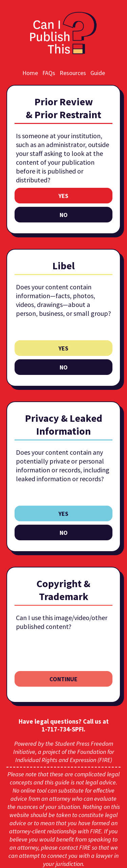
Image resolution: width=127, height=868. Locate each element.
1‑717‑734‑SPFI (63, 729)
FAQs (49, 73)
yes (63, 196)
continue (63, 679)
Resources (73, 73)
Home (30, 73)
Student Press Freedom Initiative (63, 748)
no (64, 215)
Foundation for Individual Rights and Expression (65, 756)
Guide (98, 73)
